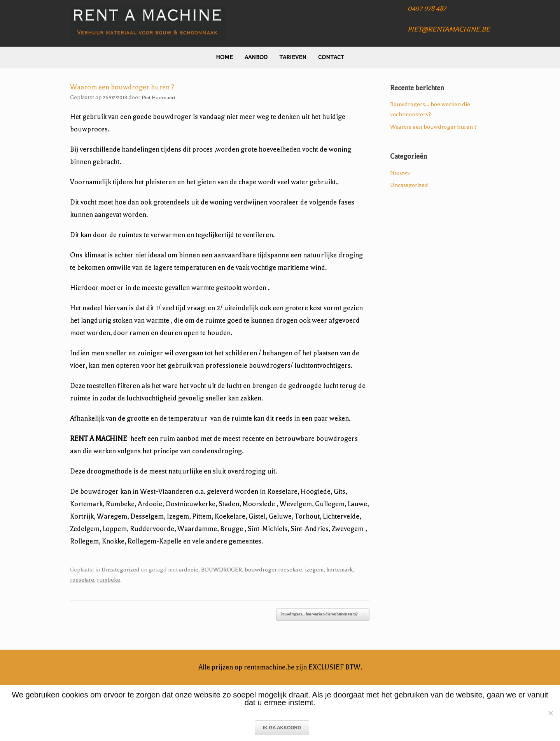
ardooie (189, 570)
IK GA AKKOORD (282, 728)
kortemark (339, 570)
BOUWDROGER (221, 570)
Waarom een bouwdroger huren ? (433, 127)
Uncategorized (121, 570)
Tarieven (293, 57)
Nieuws (400, 173)
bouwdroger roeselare (273, 570)
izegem (314, 570)
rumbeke (108, 580)
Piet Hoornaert (158, 97)
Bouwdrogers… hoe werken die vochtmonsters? (323, 614)
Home (224, 57)
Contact (331, 57)
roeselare (82, 580)
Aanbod (256, 57)
